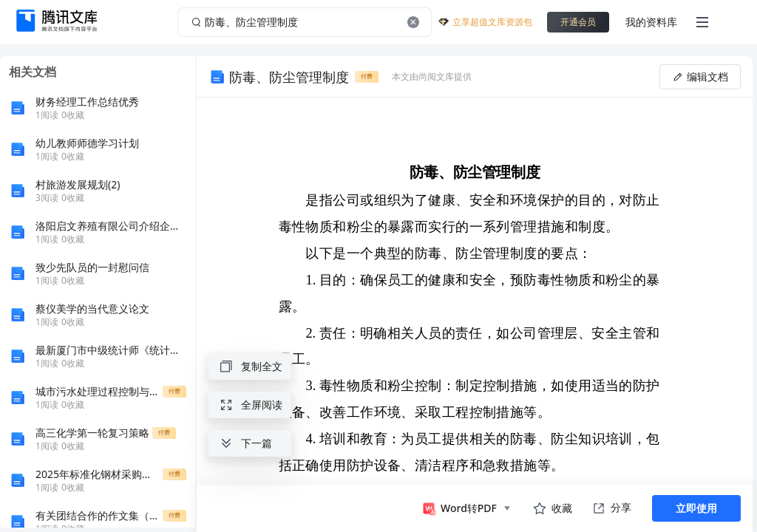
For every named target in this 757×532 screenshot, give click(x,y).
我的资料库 (651, 22)
